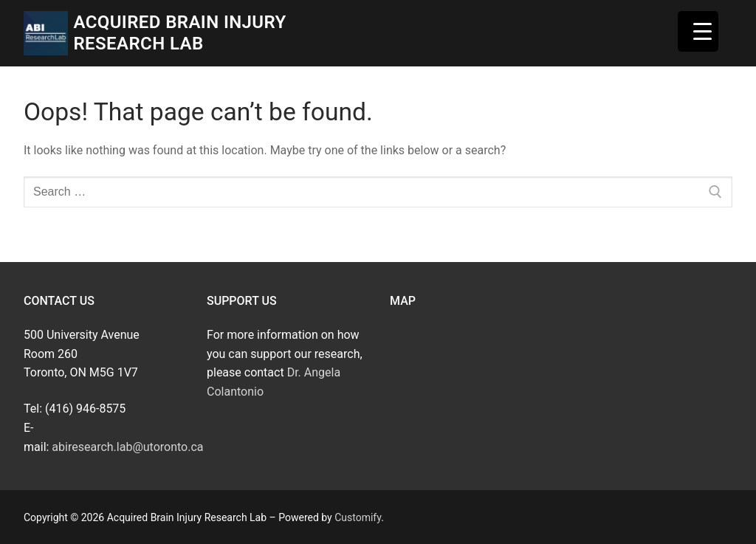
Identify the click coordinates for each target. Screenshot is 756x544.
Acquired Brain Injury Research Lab (179, 33)
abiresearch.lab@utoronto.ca (127, 447)
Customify (358, 517)
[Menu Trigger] (698, 31)
